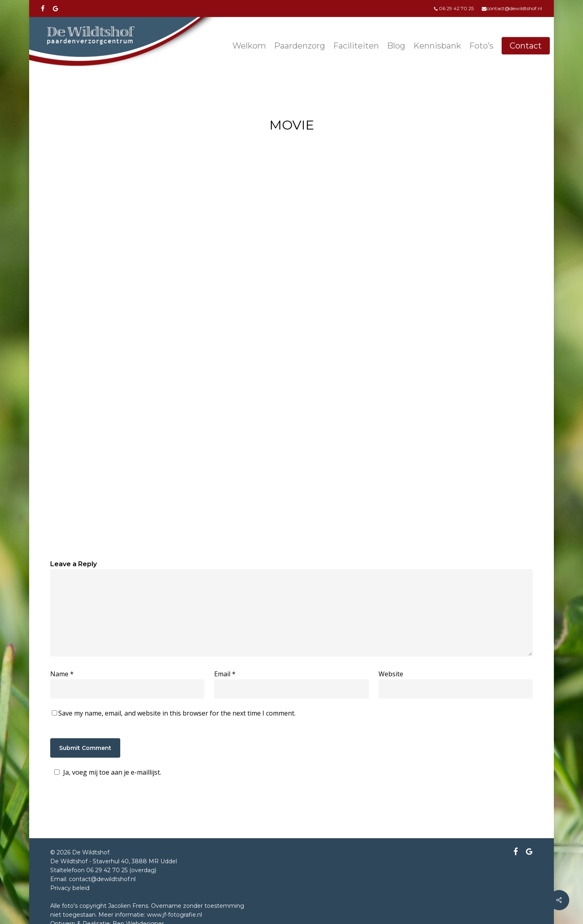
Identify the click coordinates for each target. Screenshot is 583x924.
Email (225, 674)
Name (62, 674)
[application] (291, 303)
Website (391, 674)
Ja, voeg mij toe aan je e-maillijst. (106, 772)
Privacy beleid (70, 888)
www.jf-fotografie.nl (174, 915)
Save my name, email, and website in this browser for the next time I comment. (177, 713)
